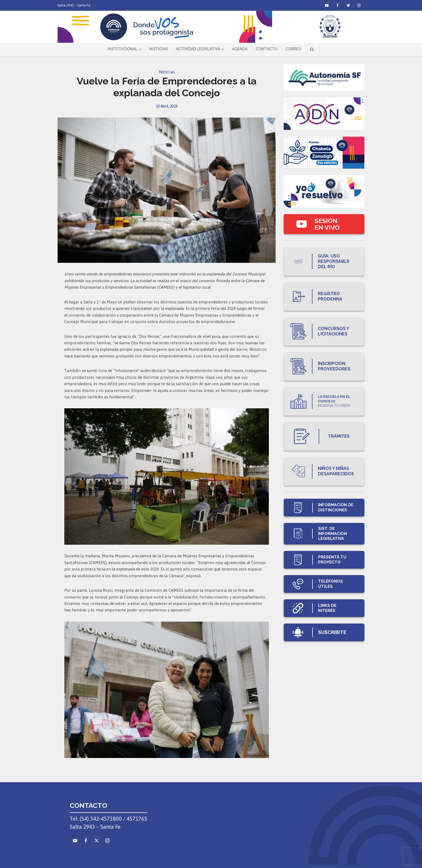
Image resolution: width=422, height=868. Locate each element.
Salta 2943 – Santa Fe (74, 5)
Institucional (122, 49)
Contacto (267, 49)
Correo (293, 49)
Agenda (240, 49)
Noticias (159, 49)
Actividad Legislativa (198, 49)
